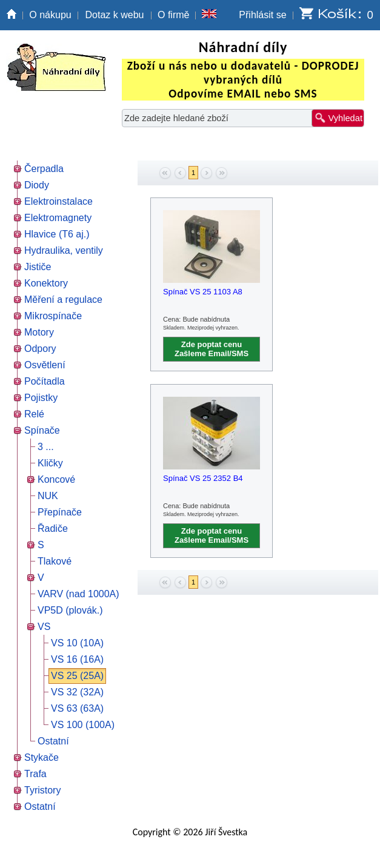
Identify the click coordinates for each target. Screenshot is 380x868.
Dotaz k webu (115, 15)
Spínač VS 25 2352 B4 (203, 478)
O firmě (173, 15)
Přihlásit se (262, 15)
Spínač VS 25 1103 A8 (203, 292)
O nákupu (50, 15)
